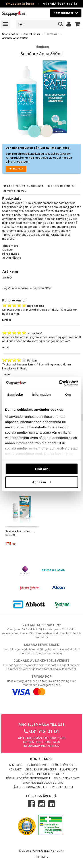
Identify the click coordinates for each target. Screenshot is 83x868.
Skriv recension (62, 186)
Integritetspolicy (51, 774)
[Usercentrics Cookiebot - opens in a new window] (59, 383)
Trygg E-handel (62, 787)
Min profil (17, 765)
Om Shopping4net (67, 779)
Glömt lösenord (64, 765)
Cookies (28, 774)
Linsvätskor (52, 34)
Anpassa (42, 482)
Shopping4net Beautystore (43, 783)
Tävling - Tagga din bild (29, 787)
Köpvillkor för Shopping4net (28, 779)
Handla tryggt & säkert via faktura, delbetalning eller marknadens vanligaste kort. (41, 684)
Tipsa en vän (15, 191)
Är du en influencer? (41, 770)
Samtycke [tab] (15, 394)
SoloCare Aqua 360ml (15, 38)
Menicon (42, 47)
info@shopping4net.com (41, 746)
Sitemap (58, 851)
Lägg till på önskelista (24, 186)
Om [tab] (68, 394)
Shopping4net (11, 34)
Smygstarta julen (20, 4)
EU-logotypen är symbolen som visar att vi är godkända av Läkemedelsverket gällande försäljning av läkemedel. (41, 665)
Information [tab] (42, 394)
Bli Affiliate (69, 770)
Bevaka (16, 169)
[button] (77, 24)
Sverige (41, 857)
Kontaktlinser (32, 34)
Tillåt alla (42, 469)
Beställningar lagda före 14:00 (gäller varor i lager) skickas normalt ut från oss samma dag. (41, 649)
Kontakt (15, 770)
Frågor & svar (38, 765)
